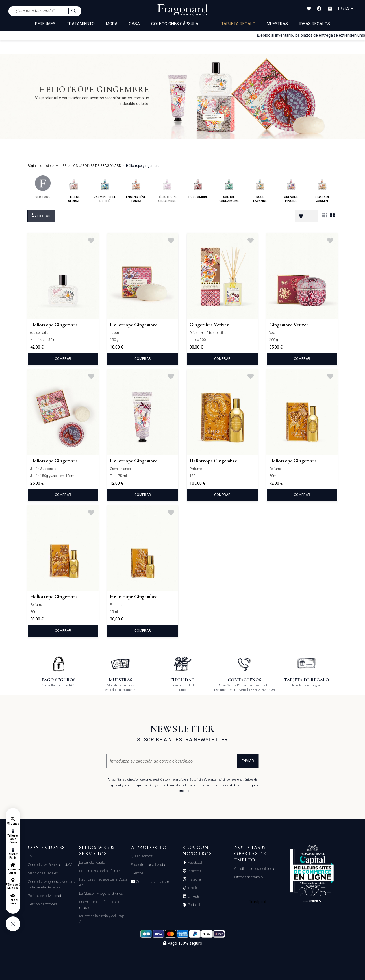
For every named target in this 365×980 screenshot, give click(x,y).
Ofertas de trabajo (248, 877)
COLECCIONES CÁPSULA (175, 24)
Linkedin (194, 896)
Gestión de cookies (42, 904)
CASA (134, 24)
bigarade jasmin (322, 189)
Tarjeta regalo (238, 24)
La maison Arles (13, 871)
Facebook (195, 863)
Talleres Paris (13, 856)
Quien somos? (142, 856)
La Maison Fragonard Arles (101, 893)
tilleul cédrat (74, 189)
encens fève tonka (136, 189)
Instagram (196, 879)
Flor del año (13, 902)
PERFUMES (45, 24)
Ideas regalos (315, 24)
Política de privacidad (44, 896)
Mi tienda (13, 824)
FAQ (31, 856)
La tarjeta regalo (92, 862)
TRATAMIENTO (81, 24)
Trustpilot (258, 902)
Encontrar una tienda (148, 865)
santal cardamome (229, 189)
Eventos (137, 873)
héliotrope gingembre (167, 189)
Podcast (194, 905)
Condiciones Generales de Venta (53, 865)
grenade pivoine (291, 189)
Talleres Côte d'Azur (13, 839)
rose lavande (260, 189)
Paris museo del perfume (99, 871)
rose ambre (198, 187)
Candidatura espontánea (254, 869)
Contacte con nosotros (154, 882)
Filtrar (41, 216)
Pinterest (194, 871)
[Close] (362, 35)
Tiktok (192, 888)
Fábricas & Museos (13, 886)
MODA (112, 24)
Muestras (277, 24)
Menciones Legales (43, 873)
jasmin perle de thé (105, 189)
